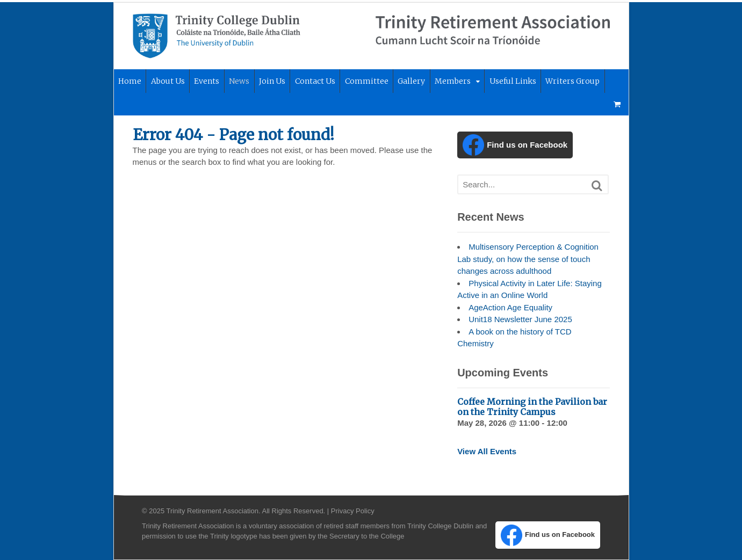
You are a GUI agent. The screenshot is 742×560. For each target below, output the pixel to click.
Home (130, 81)
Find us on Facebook (515, 145)
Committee (367, 81)
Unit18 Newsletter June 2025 (520, 319)
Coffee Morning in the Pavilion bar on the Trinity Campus (532, 407)
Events (207, 81)
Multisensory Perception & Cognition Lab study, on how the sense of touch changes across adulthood (528, 259)
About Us (168, 81)
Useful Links (513, 81)
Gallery (411, 81)
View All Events (487, 451)
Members (453, 81)
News (239, 81)
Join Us (272, 81)
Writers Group (572, 81)
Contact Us (315, 81)
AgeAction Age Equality (510, 307)
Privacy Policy (353, 511)
